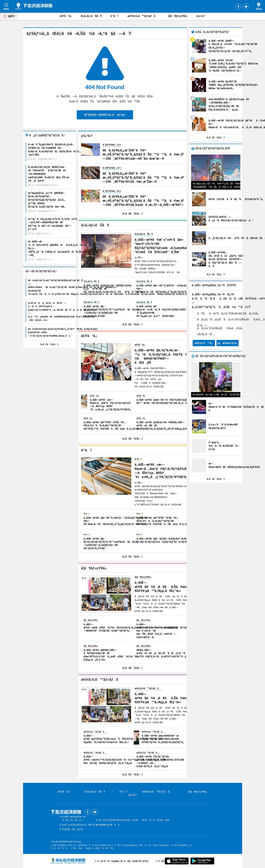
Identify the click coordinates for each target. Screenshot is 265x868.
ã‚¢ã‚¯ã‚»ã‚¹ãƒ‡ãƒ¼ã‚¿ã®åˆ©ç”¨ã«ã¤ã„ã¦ (87, 825)
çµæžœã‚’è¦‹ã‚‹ (228, 343)
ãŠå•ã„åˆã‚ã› (110, 825)
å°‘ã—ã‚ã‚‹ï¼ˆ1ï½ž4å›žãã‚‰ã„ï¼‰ (220, 327)
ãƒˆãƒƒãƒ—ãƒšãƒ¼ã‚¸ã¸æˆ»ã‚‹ (105, 115)
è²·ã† (115, 16)
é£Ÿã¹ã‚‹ (66, 16)
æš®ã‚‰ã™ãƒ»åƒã (143, 16)
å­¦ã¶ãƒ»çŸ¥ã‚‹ (178, 16)
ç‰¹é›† (201, 16)
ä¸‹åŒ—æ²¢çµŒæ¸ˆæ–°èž (34, 6)
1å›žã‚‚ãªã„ (206, 334)
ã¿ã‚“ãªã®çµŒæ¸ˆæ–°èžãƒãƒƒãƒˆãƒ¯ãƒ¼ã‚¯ (68, 861)
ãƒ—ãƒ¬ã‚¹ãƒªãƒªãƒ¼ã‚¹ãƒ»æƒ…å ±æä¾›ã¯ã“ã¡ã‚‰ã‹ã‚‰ (134, 820)
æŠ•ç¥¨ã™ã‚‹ (204, 343)
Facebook (238, 6)
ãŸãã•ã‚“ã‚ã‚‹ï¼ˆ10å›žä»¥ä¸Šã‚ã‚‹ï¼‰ (228, 313)
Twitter (246, 6)
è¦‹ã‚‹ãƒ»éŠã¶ (91, 16)
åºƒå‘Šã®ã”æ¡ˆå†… (74, 829)
